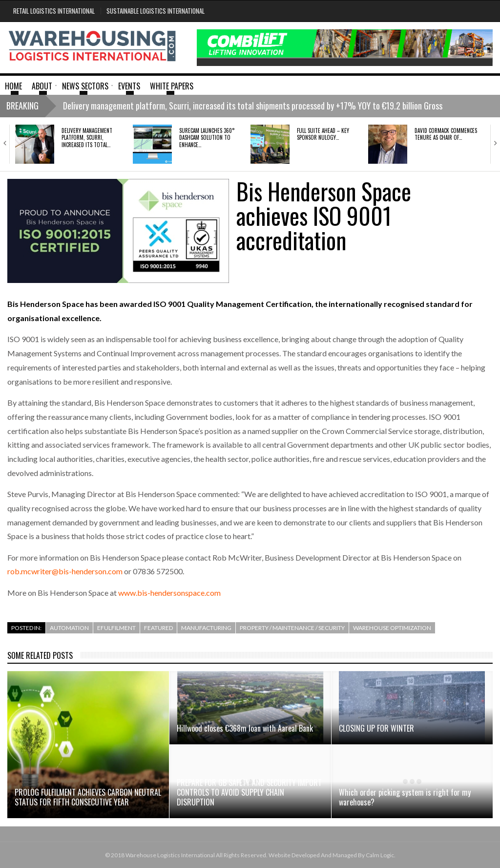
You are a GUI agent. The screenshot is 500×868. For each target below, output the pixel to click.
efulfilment (116, 628)
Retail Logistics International (54, 11)
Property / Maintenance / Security (292, 628)
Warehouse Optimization (392, 628)
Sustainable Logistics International (156, 11)
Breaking (22, 106)
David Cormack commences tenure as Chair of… (446, 134)
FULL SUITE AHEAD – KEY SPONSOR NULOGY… (323, 134)
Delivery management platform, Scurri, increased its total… (87, 138)
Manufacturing (206, 628)
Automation (69, 628)
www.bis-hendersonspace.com (169, 593)
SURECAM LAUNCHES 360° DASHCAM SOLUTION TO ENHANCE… (207, 138)
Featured (158, 628)
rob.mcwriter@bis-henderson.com (65, 571)
